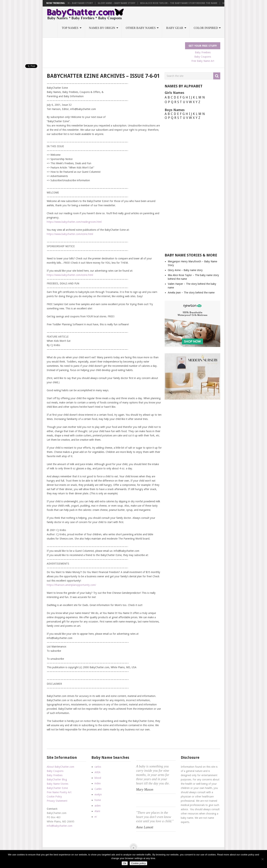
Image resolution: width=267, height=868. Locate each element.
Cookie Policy (54, 797)
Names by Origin (102, 28)
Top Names (70, 28)
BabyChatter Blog (57, 779)
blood (98, 778)
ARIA (98, 772)
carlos (98, 767)
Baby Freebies (203, 52)
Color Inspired (206, 28)
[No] (262, 859)
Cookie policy (138, 863)
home (98, 800)
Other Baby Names (141, 28)
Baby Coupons (203, 57)
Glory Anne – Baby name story (119, 3)
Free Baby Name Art (203, 61)
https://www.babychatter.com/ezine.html (70, 234)
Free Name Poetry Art (59, 792)
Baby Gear (175, 28)
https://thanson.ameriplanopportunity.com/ (71, 585)
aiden (98, 806)
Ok (125, 863)
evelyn (98, 794)
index (98, 783)
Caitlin (98, 789)
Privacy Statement (57, 801)
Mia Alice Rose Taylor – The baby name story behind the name (182, 3)
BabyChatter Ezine (57, 788)
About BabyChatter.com (60, 767)
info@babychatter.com (60, 826)
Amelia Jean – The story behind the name (191, 293)
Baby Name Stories (57, 784)
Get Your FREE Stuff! (203, 46)
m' (96, 817)
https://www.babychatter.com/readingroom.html (74, 222)
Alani (97, 811)
